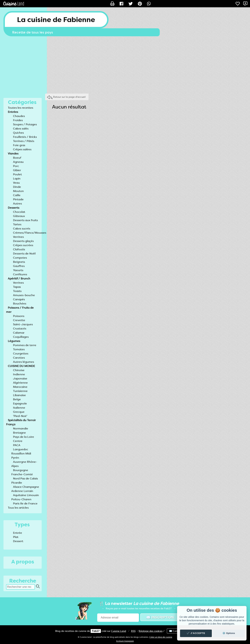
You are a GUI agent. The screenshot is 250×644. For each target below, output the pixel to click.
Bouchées (20, 304)
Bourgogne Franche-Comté (22, 472)
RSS (133, 631)
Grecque (19, 412)
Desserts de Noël (24, 254)
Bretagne (19, 433)
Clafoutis (19, 249)
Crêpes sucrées (23, 245)
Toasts (17, 291)
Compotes (20, 258)
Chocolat (19, 212)
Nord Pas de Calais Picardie (25, 481)
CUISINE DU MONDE (21, 366)
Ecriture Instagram (125, 641)
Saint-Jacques (23, 324)
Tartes (17, 224)
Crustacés (20, 329)
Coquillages (21, 337)
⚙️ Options (229, 633)
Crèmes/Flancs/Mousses (30, 233)
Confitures (20, 274)
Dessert (18, 541)
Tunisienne (20, 391)
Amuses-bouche (24, 295)
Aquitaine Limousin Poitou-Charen (25, 497)
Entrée (18, 533)
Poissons (19, 316)
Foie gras (19, 145)
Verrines (18, 237)
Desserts (14, 208)
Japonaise (20, 379)
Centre (18, 441)
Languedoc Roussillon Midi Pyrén (21, 453)
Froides (18, 120)
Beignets (19, 262)
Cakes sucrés (22, 229)
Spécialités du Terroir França (21, 422)
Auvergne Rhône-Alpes (24, 464)
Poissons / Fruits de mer (20, 310)
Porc (16, 166)
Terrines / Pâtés (24, 141)
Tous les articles (18, 508)
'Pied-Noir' (20, 416)
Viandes (13, 154)
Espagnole (20, 403)
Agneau (18, 162)
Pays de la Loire (24, 437)
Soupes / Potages (25, 124)
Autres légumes (24, 362)
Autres (17, 204)
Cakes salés (21, 129)
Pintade (18, 199)
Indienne (19, 374)
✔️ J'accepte (196, 633)
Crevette (19, 320)
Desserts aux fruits (25, 220)
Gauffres (19, 266)
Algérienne (20, 383)
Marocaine (20, 387)
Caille (17, 195)
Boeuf (17, 158)
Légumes (14, 341)
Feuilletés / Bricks (25, 137)
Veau (16, 183)
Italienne (19, 408)
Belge (17, 399)
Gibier (17, 170)
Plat (16, 537)
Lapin (17, 179)
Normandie (21, 428)
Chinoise (19, 370)
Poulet (17, 174)
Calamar (19, 333)
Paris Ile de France (25, 503)
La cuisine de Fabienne (56, 20)
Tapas (17, 287)
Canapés (19, 299)
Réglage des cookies (151, 631)
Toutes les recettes (20, 108)
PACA (17, 445)
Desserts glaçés (23, 241)
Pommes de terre (25, 345)
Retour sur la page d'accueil (69, 97)
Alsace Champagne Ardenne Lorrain (25, 489)
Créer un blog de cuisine (161, 637)
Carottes (19, 358)
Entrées (13, 112)
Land (119, 631)
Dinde (17, 187)
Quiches (18, 133)
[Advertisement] (125, 64)
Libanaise (19, 395)
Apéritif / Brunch (19, 279)
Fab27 (96, 631)
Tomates (19, 349)
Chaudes (19, 116)
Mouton (18, 191)
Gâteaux (19, 216)
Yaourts (18, 270)
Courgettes (21, 354)
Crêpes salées (22, 149)
